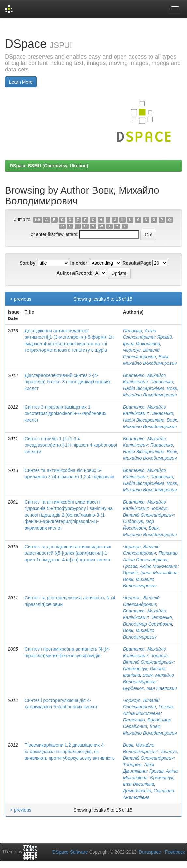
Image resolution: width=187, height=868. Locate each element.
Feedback (175, 852)
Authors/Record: (74, 273)
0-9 (37, 220)
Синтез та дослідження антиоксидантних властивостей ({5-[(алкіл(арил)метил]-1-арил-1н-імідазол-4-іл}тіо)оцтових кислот (68, 553)
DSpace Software (70, 852)
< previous (21, 299)
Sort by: (28, 263)
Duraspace (150, 852)
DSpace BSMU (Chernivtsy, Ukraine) (49, 166)
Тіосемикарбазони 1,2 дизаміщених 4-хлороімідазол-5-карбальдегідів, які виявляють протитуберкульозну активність (70, 752)
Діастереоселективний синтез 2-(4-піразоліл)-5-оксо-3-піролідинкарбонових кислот (68, 382)
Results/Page (137, 263)
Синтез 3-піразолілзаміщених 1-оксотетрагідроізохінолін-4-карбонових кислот (65, 413)
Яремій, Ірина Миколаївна (150, 573)
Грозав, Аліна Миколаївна (150, 566)
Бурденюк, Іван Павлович (150, 688)
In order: (80, 263)
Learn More (21, 82)
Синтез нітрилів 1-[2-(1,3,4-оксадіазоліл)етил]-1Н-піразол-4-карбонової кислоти (71, 445)
